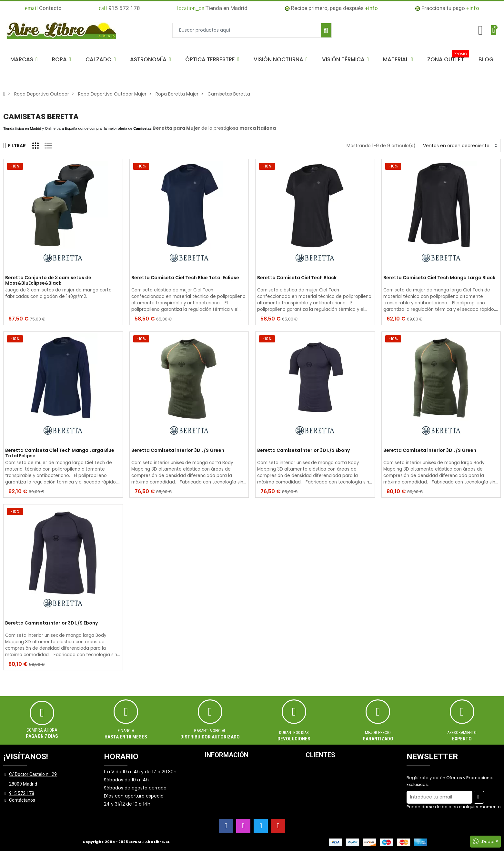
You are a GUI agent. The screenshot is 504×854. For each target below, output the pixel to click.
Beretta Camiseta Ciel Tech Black (297, 278)
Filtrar (15, 146)
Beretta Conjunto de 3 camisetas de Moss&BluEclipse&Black (48, 280)
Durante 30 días (294, 732)
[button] (24, 59)
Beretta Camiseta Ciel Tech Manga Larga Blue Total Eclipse (60, 453)
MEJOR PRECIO (378, 732)
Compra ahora (42, 730)
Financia (126, 731)
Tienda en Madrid (212, 8)
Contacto (43, 8)
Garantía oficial (210, 731)
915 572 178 (119, 8)
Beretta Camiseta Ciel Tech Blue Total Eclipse (185, 278)
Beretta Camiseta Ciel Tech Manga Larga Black (439, 278)
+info (371, 8)
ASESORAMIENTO (462, 732)
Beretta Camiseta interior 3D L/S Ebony (303, 451)
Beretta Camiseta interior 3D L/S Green (178, 451)
